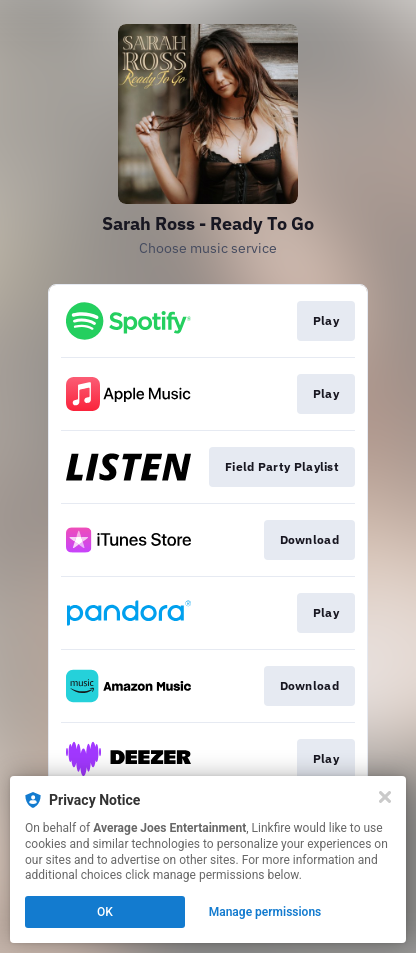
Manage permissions (265, 912)
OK (105, 912)
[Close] (385, 797)
